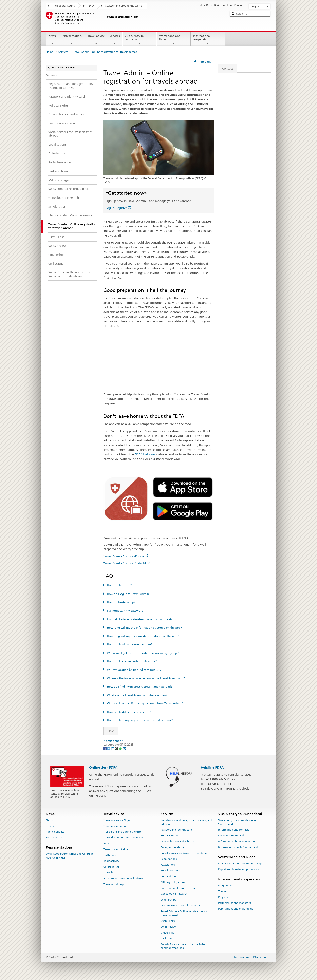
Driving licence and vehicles (177, 841)
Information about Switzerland (237, 841)
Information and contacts (234, 830)
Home (50, 52)
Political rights (170, 836)
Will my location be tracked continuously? (134, 670)
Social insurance (171, 871)
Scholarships (168, 900)
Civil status (167, 938)
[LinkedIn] (113, 748)
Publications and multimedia (236, 909)
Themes (223, 891)
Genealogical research (174, 894)
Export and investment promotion (239, 869)
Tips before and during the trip (122, 832)
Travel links (110, 873)
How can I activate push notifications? (132, 661)
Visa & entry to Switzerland (139, 40)
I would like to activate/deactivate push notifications (142, 619)
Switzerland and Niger (174, 40)
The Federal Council (64, 6)
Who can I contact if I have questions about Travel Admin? (145, 703)
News (52, 40)
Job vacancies (54, 838)
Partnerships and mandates (235, 903)
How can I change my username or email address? (140, 720)
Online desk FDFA (103, 767)
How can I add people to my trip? (128, 712)
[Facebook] (105, 748)
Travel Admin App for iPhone (126, 556)
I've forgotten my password (125, 611)
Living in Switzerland (231, 836)
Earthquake (110, 855)
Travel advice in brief (116, 826)
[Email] (124, 748)
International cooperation (208, 40)
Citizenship (168, 933)
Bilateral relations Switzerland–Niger (241, 863)
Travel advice (96, 40)
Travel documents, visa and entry (123, 838)
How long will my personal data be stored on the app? (143, 636)
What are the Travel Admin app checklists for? (137, 695)
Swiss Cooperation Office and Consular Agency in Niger (69, 856)
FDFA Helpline (145, 454)
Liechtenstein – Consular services (180, 906)
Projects (223, 897)
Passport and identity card (176, 830)
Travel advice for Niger (117, 820)
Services (115, 40)
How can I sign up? (119, 585)
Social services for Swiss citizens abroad (184, 853)
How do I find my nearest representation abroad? (139, 687)
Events (50, 826)
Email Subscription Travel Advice (123, 878)
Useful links (168, 921)
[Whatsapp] (121, 748)
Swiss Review (169, 927)
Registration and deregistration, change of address (187, 822)
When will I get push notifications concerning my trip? (142, 653)
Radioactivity (111, 861)
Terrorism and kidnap (116, 849)
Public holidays (55, 832)
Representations (72, 40)
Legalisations (169, 859)
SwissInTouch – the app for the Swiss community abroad (183, 946)
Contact (226, 68)
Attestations (168, 865)
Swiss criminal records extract (179, 888)
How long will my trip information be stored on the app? (144, 628)
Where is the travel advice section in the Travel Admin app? (146, 678)
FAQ (106, 843)
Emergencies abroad (173, 847)
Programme (225, 885)
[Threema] (117, 748)
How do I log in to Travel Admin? (128, 594)
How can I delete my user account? (129, 644)
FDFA (91, 6)
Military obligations (173, 882)
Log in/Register (118, 208)
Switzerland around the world (124, 6)
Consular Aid (111, 867)
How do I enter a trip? (121, 602)
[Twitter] (109, 748)
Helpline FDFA (212, 767)
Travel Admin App (114, 884)
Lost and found (170, 876)
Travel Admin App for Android (127, 563)
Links (109, 731)
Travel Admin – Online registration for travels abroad (184, 913)
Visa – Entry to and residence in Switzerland (237, 822)
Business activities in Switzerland (238, 847)
